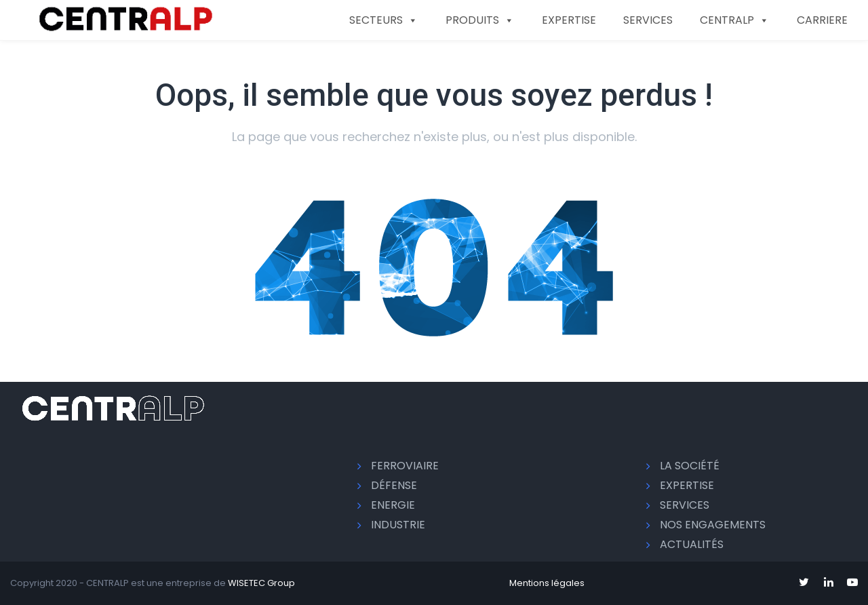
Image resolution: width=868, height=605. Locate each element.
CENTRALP (735, 20)
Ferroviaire (405, 466)
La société (690, 466)
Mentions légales (547, 583)
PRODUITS (480, 20)
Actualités (692, 544)
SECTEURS (384, 20)
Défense (394, 485)
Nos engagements (713, 525)
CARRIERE (822, 20)
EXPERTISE (569, 20)
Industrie (398, 525)
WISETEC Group (261, 583)
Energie (393, 505)
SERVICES (648, 20)
